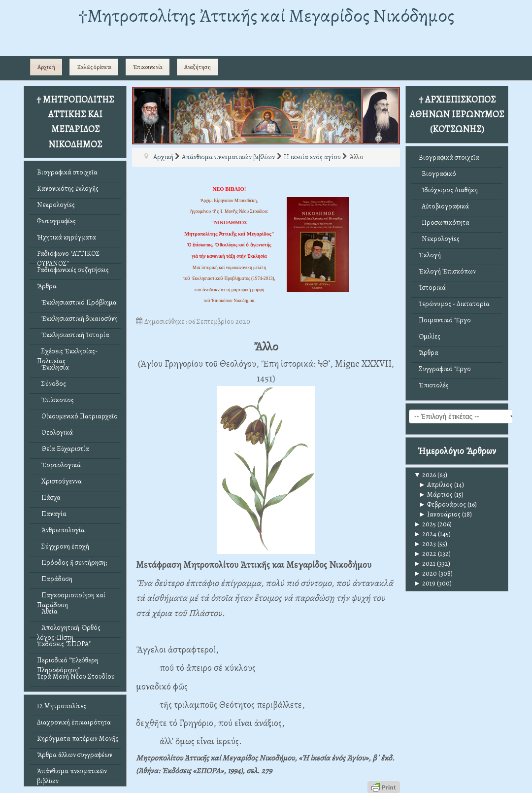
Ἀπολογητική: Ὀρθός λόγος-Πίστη (69, 630)
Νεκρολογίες (56, 205)
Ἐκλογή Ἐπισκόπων (447, 271)
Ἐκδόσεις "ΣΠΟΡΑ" (64, 644)
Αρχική (46, 67)
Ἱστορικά (432, 288)
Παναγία (52, 514)
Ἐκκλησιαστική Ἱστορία (73, 335)
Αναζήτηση (198, 67)
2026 (425, 475)
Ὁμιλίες (430, 336)
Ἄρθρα (47, 286)
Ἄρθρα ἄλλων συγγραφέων (75, 755)
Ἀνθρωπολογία (61, 530)
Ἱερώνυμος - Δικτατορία (454, 304)
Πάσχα (49, 498)
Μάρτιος (436, 495)
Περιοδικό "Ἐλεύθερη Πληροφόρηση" (68, 663)
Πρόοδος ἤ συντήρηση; (72, 563)
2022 (425, 554)
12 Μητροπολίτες (62, 706)
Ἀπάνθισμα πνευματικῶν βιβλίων (72, 774)
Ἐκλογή (430, 255)
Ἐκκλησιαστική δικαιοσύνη (77, 319)
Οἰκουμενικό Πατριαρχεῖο (77, 416)
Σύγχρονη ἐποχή (63, 546)
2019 (425, 583)
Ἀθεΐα (47, 611)
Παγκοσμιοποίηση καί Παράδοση (71, 598)
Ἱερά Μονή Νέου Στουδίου (76, 676)
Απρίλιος (436, 485)
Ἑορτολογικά (59, 465)
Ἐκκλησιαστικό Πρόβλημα (77, 302)
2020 (425, 573)
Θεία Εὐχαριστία (63, 449)
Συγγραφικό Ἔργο (445, 369)
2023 (425, 544)
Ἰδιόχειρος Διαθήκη (448, 190)
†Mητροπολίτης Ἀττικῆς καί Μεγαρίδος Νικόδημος (266, 16)
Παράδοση (55, 579)
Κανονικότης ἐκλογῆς (68, 189)
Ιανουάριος (440, 514)
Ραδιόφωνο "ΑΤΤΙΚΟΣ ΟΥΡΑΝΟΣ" (68, 256)
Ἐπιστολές (434, 385)
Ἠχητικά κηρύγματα (66, 237)
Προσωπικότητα (444, 223)
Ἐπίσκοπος (55, 400)
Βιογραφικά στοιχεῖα (67, 172)
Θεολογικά (55, 432)
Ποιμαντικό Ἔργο (445, 320)
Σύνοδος (51, 384)
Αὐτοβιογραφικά (444, 206)
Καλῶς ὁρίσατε (94, 67)
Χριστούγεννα (59, 481)
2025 (425, 524)
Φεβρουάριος (442, 504)
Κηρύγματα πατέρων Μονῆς (78, 739)
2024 (425, 534)
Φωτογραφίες (56, 221)
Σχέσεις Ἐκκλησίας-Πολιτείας (67, 354)
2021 (425, 564)
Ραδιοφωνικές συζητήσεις (73, 270)
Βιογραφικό (437, 174)
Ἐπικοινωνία (148, 67)
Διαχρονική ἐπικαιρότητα (74, 722)
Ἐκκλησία (53, 367)
